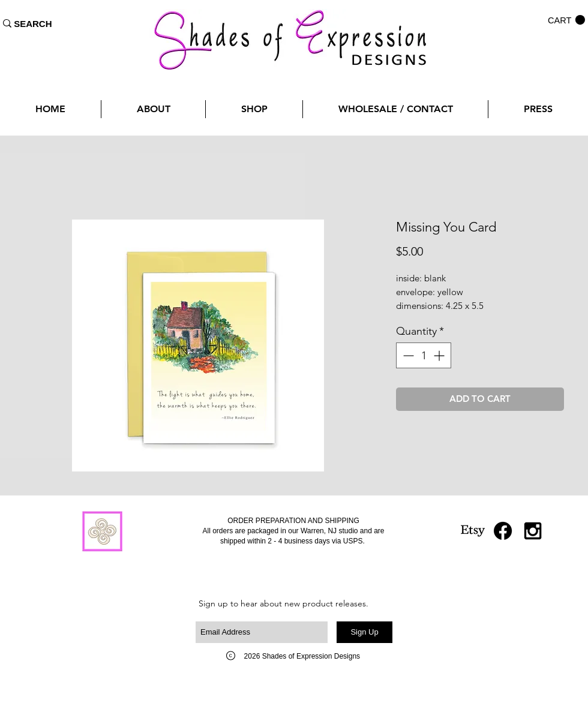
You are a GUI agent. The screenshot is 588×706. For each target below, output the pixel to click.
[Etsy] (473, 531)
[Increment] (440, 355)
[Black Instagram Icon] (533, 531)
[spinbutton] (424, 355)
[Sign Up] (364, 632)
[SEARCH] (33, 23)
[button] (566, 20)
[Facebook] (503, 531)
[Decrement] (407, 355)
